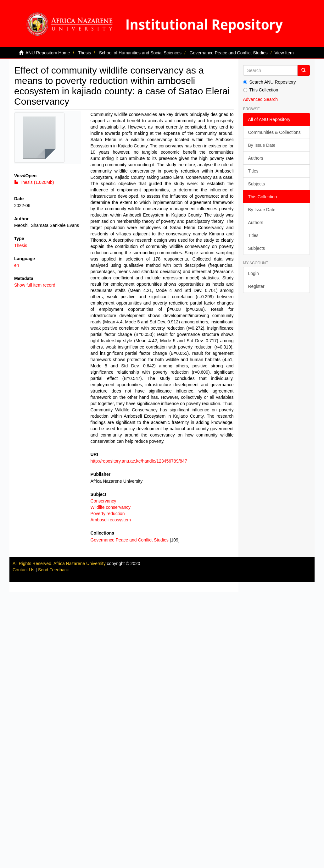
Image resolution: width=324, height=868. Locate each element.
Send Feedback (53, 570)
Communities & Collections (274, 132)
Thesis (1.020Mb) (34, 182)
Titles (253, 171)
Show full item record (35, 285)
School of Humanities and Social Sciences (140, 53)
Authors (256, 158)
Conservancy (103, 501)
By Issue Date (262, 145)
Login (254, 273)
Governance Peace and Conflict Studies (229, 53)
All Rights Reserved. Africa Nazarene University (60, 563)
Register (256, 286)
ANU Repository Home (48, 53)
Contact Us (23, 570)
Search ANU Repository (270, 82)
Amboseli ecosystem (111, 520)
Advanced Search (261, 99)
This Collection (261, 90)
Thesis (84, 53)
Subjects (257, 184)
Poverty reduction (108, 514)
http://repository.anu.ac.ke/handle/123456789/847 (139, 461)
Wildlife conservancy (111, 507)
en (17, 265)
